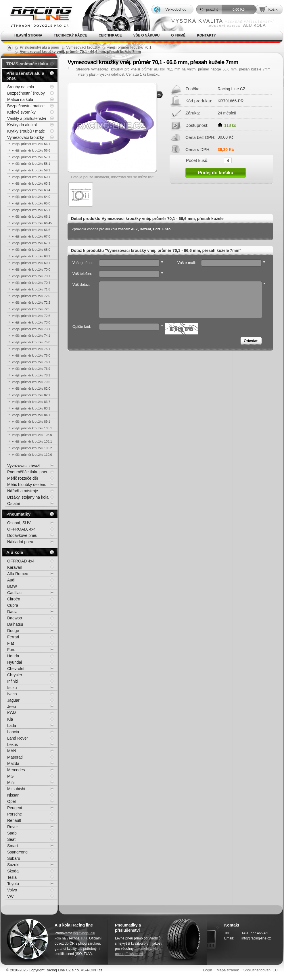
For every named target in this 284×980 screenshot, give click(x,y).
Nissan (13, 795)
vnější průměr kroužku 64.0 (31, 197)
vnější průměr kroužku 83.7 (31, 402)
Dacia (12, 612)
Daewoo (15, 618)
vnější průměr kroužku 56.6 (31, 150)
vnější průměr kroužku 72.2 (31, 303)
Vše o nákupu (146, 35)
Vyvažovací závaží (24, 466)
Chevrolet (16, 669)
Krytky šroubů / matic (26, 131)
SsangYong (17, 852)
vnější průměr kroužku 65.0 (31, 203)
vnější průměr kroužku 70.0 (31, 269)
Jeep (11, 707)
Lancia (13, 732)
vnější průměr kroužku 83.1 (31, 408)
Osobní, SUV (19, 523)
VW (10, 896)
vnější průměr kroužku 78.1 (31, 375)
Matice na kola (20, 99)
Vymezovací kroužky (26, 137)
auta (84, 938)
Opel (11, 801)
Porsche (15, 814)
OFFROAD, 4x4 (21, 529)
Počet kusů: (197, 160)
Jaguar (13, 700)
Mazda (13, 763)
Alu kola (15, 552)
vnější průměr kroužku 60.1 (31, 177)
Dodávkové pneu (22, 535)
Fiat (10, 643)
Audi (11, 580)
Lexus (13, 744)
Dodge (13, 631)
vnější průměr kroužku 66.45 (32, 223)
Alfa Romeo (18, 574)
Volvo (12, 890)
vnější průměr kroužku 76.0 (31, 355)
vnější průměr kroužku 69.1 (31, 263)
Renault (14, 820)
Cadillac (14, 593)
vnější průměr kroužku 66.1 (31, 217)
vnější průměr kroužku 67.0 (31, 236)
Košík (273, 9)
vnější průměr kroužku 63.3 (31, 183)
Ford (11, 650)
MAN (12, 751)
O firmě (178, 35)
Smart (13, 846)
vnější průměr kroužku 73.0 (31, 322)
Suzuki (13, 865)
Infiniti (13, 681)
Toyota (13, 884)
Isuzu (12, 688)
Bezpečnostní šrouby (26, 93)
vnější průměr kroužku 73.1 (31, 329)
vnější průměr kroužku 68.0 (31, 250)
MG (10, 776)
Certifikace (110, 35)
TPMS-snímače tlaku (27, 64)
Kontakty (206, 35)
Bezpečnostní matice (26, 106)
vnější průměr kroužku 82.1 (31, 395)
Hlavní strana (28, 35)
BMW (12, 586)
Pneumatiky (18, 514)
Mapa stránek (228, 970)
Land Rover (18, 738)
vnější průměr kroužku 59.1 (31, 170)
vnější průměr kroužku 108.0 (32, 435)
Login (208, 970)
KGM (12, 713)
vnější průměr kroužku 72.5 (31, 309)
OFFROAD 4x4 (21, 561)
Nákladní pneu (20, 542)
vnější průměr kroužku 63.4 (31, 190)
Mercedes (16, 770)
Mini (11, 782)
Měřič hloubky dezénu (27, 485)
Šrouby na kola (21, 87)
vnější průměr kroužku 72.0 (31, 296)
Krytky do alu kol (22, 125)
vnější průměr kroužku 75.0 (31, 342)
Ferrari (13, 637)
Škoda (13, 871)
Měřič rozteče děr (23, 478)
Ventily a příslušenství (27, 118)
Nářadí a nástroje (23, 491)
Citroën (14, 599)
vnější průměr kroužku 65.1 (31, 210)
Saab (12, 833)
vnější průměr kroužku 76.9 (31, 369)
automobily (143, 949)
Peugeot (15, 808)
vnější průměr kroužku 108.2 (32, 448)
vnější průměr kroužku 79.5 (31, 382)
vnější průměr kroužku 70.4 (31, 283)
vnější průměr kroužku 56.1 (31, 144)
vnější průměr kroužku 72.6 (31, 316)
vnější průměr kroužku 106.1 (32, 428)
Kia (10, 719)
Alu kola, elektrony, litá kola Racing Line (37, 15)
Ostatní (14, 504)
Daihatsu (15, 624)
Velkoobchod (176, 9)
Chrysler (15, 675)
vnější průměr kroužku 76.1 (31, 362)
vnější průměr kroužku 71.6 (31, 289)
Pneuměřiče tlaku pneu (28, 472)
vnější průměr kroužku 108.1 (32, 441)
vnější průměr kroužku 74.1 (31, 336)
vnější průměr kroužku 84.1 (31, 415)
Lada (12, 726)
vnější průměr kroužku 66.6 (31, 230)
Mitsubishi (16, 789)
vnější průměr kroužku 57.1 (31, 157)
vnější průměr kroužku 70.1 (31, 276)
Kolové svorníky (21, 112)
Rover (13, 827)
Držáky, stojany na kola (28, 497)
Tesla (12, 877)
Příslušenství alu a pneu (25, 76)
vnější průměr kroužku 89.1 (31, 422)
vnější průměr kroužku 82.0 (31, 388)
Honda (13, 656)
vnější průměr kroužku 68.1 (31, 256)
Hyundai (15, 662)
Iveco (12, 694)
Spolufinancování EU (260, 970)
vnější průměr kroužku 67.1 (31, 243)
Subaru (14, 858)
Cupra (13, 605)
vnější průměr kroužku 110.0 (32, 455)
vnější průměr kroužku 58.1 (31, 164)
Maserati (15, 757)
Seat (11, 839)
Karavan (15, 567)
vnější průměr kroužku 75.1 (31, 349)
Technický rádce (70, 35)
